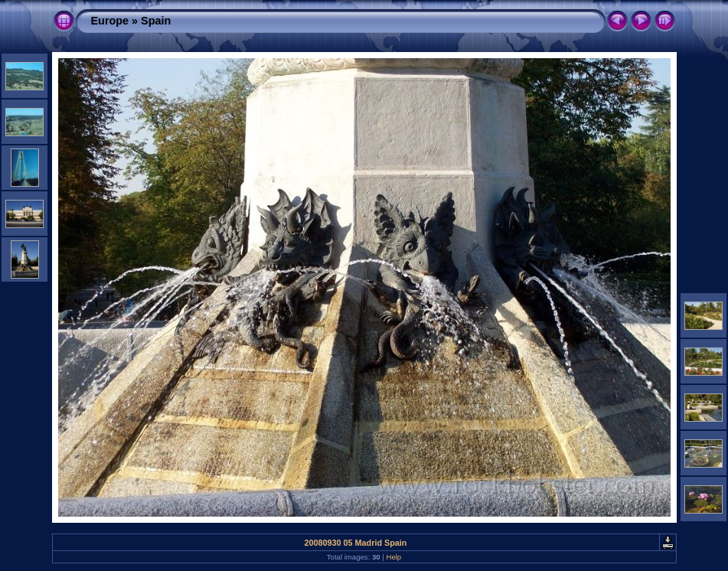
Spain (156, 21)
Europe (110, 21)
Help (393, 557)
